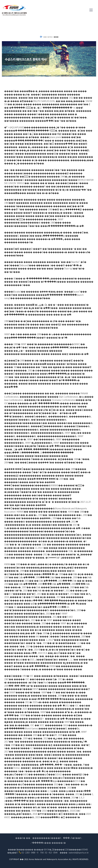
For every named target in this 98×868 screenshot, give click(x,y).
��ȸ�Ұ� (48, 37)
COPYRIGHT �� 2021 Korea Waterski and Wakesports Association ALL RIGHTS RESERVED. (49, 859)
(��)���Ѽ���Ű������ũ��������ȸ (14, 10)
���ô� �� (23, 838)
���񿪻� (56, 37)
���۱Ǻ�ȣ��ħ (72, 838)
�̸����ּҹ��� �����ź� (49, 843)
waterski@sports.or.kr (79, 853)
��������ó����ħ (47, 838)
